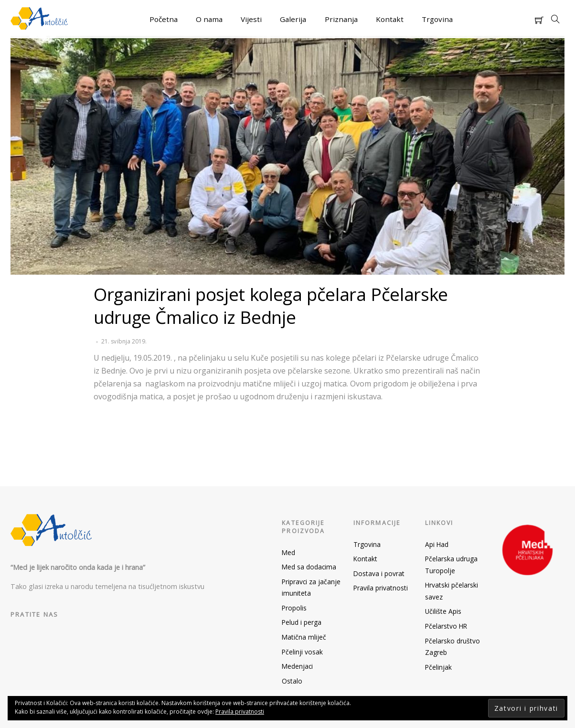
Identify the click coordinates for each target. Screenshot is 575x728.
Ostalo (292, 681)
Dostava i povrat (379, 573)
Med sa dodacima (309, 567)
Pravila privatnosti (381, 588)
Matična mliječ (304, 637)
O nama (209, 19)
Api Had (437, 544)
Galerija (293, 19)
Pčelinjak (438, 667)
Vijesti (251, 19)
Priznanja (341, 19)
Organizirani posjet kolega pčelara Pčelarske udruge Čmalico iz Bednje (271, 306)
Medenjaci (297, 666)
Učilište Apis (443, 611)
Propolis (294, 608)
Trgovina (437, 19)
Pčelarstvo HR (446, 626)
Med (288, 552)
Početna (164, 19)
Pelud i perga (302, 622)
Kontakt (390, 19)
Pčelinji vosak (302, 652)
